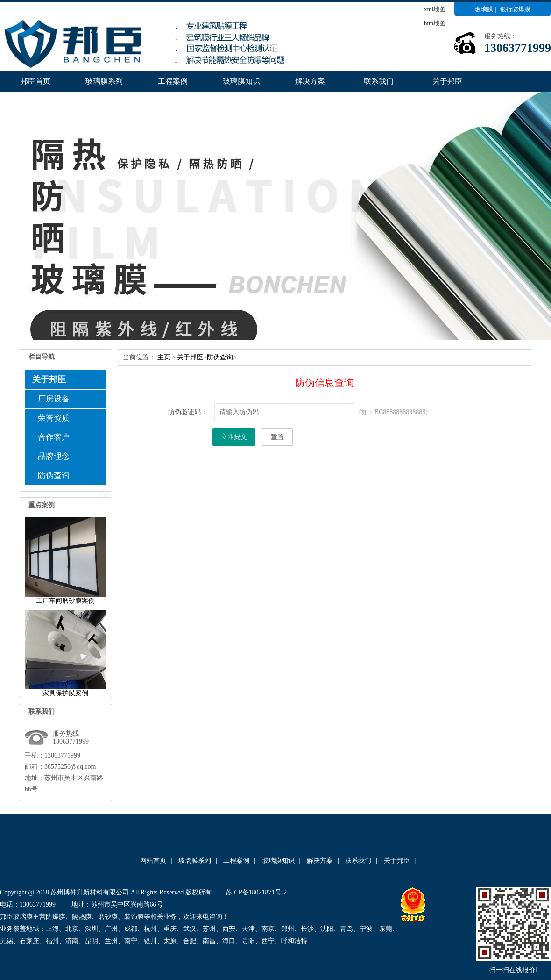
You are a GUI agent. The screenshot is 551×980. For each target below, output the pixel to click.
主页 (164, 357)
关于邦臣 (447, 81)
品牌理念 (54, 456)
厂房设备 (54, 399)
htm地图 (435, 23)
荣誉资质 (54, 418)
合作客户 (54, 437)
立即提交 (234, 437)
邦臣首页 (35, 81)
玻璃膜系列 (104, 81)
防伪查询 (54, 476)
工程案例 (173, 81)
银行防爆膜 (515, 9)
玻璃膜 (484, 9)
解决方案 (310, 81)
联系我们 (379, 81)
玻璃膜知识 (241, 81)
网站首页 (153, 861)
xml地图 (435, 9)
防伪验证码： (188, 412)
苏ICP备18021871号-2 (256, 892)
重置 (277, 437)
